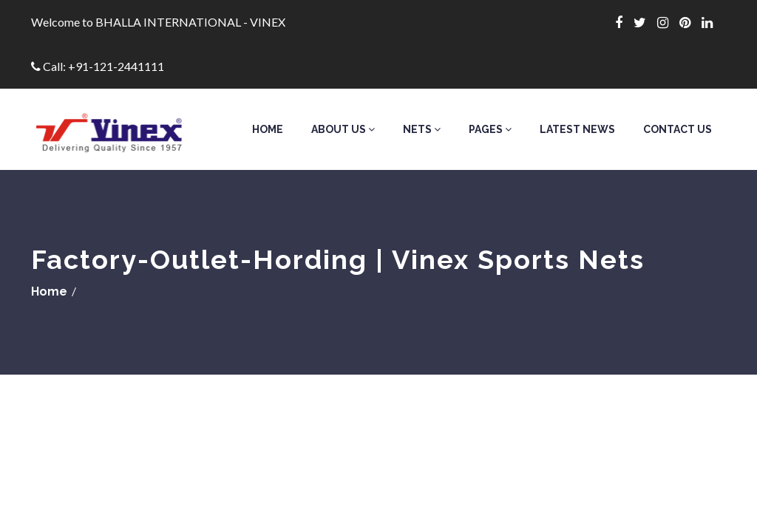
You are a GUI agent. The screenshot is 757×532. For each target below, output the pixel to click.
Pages (490, 129)
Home (268, 129)
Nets (422, 129)
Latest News (577, 129)
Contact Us (678, 129)
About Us (343, 129)
